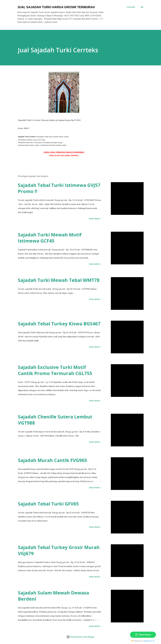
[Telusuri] (131, 7)
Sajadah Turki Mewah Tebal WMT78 (59, 280)
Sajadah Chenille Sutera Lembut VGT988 (55, 420)
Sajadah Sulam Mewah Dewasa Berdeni (53, 596)
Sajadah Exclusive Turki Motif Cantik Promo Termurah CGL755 (55, 370)
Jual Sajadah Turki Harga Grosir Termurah (56, 7)
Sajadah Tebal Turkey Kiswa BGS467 (59, 324)
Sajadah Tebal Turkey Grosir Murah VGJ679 (59, 550)
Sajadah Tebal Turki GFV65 (48, 504)
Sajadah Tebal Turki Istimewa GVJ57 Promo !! (59, 188)
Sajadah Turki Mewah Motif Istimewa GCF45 (50, 238)
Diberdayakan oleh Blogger (80, 637)
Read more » (95, 219)
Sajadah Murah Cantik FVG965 (53, 460)
